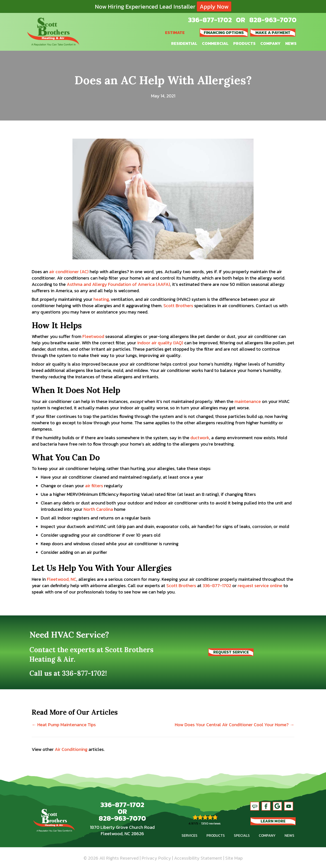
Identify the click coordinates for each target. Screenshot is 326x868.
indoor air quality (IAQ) (160, 343)
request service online (260, 586)
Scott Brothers (178, 306)
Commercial (215, 43)
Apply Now (214, 6)
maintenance (248, 401)
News (291, 43)
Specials (242, 835)
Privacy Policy (156, 858)
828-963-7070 (273, 20)
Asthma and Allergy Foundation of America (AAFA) (118, 284)
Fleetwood (93, 336)
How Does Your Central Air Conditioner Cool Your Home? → (235, 725)
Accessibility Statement (198, 858)
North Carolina (98, 509)
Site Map (234, 858)
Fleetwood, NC (62, 579)
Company (270, 43)
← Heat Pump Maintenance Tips (64, 725)
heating (101, 299)
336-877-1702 (210, 20)
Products (244, 43)
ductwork (200, 438)
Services (189, 835)
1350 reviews (211, 823)
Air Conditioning (71, 749)
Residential (184, 43)
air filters (94, 486)
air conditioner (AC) (69, 272)
